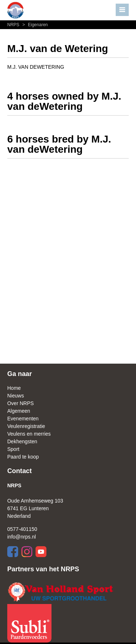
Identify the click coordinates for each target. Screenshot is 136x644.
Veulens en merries (29, 434)
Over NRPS (20, 403)
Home (14, 388)
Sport (13, 449)
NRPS (14, 25)
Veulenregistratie (26, 426)
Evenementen (23, 419)
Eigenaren (34, 25)
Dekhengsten (22, 441)
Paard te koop (23, 457)
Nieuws (16, 396)
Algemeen (19, 411)
